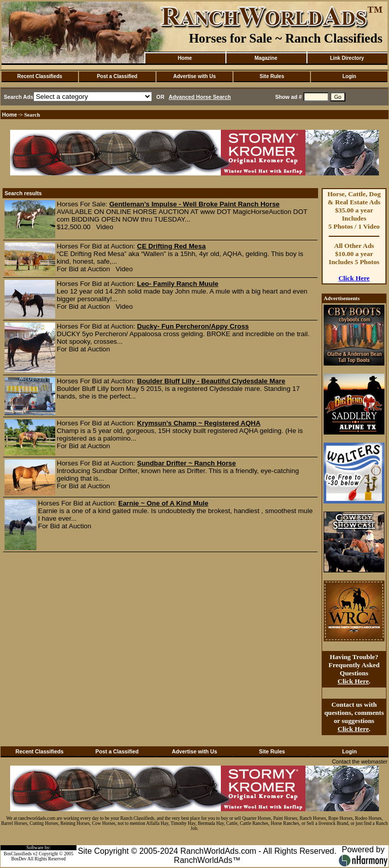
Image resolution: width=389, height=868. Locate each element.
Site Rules (272, 76)
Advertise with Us (194, 76)
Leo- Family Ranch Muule (178, 284)
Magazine (266, 58)
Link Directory (347, 58)
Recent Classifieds (40, 76)
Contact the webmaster (360, 762)
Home (185, 58)
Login (349, 76)
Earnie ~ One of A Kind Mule (164, 503)
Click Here (354, 278)
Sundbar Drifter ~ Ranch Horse (187, 463)
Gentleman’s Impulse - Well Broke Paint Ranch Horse (194, 204)
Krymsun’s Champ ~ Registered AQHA (199, 423)
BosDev (19, 859)
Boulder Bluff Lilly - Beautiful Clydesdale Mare (211, 381)
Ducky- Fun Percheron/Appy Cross (193, 326)
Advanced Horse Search (200, 97)
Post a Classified (117, 76)
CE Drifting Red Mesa (172, 246)
